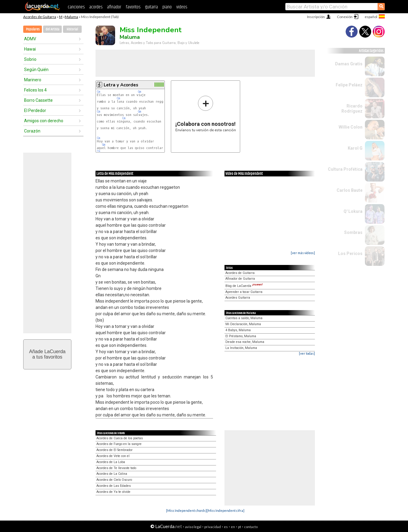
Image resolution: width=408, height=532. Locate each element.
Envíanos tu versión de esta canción (206, 114)
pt (240, 527)
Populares (33, 29)
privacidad (213, 527)
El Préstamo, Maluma (241, 336)
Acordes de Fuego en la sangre (119, 444)
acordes (96, 7)
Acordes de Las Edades (114, 486)
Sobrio (30, 59)
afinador (114, 7)
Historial (72, 29)
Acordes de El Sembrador (115, 450)
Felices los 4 (35, 90)
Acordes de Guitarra (40, 17)
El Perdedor (35, 110)
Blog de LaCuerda (244, 286)
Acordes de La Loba (111, 462)
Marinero (33, 80)
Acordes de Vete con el (113, 456)
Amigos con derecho (44, 121)
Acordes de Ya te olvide (113, 492)
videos (182, 7)
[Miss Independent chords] (186, 510)
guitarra (151, 7)
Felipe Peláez (349, 85)
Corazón (32, 131)
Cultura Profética (345, 169)
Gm (140, 92)
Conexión (345, 17)
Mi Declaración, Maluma (243, 324)
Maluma (71, 17)
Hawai (30, 49)
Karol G (355, 148)
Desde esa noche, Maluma (245, 342)
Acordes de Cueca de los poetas (120, 438)
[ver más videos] (303, 253)
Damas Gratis (349, 64)
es (226, 527)
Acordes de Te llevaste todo (116, 468)
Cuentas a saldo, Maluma (244, 318)
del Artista (52, 29)
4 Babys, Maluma (238, 330)
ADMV (30, 39)
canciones (76, 7)
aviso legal (193, 527)
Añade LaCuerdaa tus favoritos (47, 354)
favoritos (133, 7)
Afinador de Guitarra (240, 279)
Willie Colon (351, 127)
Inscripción (316, 17)
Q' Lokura (353, 211)
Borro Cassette (38, 100)
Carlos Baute (350, 190)
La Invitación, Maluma (241, 348)
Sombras (353, 232)
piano (167, 7)
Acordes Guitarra (238, 298)
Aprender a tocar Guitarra (244, 292)
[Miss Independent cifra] (226, 510)
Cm (98, 92)
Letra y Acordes (121, 85)
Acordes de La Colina (112, 474)
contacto (251, 527)
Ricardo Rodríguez (352, 109)
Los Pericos (350, 254)
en (233, 527)
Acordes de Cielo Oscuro (114, 480)
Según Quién (36, 70)
